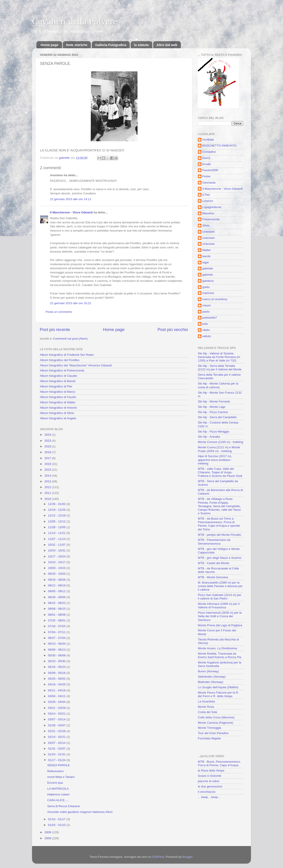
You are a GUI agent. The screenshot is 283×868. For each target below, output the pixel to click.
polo (205, 324)
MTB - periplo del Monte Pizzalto (219, 535)
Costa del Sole (208, 712)
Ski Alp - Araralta (209, 437)
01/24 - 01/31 (57, 754)
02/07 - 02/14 (57, 743)
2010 (48, 499)
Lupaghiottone (212, 207)
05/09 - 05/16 (57, 673)
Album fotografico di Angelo (58, 418)
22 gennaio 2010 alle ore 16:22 (71, 303)
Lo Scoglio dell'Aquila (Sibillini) (218, 687)
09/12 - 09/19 (57, 585)
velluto (207, 336)
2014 (48, 476)
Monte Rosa (206, 707)
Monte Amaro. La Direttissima (217, 648)
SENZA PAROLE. (59, 765)
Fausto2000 (210, 170)
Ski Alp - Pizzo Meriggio (214, 432)
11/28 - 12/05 (57, 527)
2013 (48, 481)
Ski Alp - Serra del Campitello (217, 417)
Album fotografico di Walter (58, 402)
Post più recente (55, 330)
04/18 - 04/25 (57, 684)
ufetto (206, 330)
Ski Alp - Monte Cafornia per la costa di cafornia (218, 385)
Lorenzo (208, 201)
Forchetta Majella (209, 738)
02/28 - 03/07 (57, 725)
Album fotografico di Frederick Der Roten (67, 355)
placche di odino (209, 781)
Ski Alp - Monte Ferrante (214, 401)
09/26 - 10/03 (57, 574)
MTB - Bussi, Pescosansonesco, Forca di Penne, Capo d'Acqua (219, 763)
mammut (208, 293)
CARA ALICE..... (58, 800)
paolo (206, 312)
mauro (207, 305)
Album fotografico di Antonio (58, 408)
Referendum (55, 771)
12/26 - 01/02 (57, 504)
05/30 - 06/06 (57, 655)
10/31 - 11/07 (57, 545)
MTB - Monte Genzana (213, 577)
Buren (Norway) (208, 671)
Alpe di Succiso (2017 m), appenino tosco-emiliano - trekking (215, 460)
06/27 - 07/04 (57, 638)
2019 (48, 446)
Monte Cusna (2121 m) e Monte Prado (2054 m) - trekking (219, 449)
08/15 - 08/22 (57, 603)
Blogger (187, 857)
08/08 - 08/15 (57, 609)
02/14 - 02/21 (57, 737)
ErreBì (207, 164)
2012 (48, 487)
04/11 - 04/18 (57, 690)
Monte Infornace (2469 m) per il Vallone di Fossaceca (219, 606)
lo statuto (141, 45)
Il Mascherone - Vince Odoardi (71, 212)
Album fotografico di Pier (56, 386)
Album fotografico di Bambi (58, 381)
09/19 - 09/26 (57, 580)
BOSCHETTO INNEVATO (219, 146)
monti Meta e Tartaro (61, 777)
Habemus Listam (58, 794)
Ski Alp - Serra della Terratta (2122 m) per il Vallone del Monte (220, 368)
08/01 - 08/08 (57, 615)
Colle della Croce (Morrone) (216, 717)
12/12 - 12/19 (57, 515)
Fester (207, 176)
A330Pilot (158, 857)
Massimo (208, 213)
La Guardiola (206, 701)
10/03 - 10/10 (57, 568)
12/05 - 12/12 (57, 521)
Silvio (206, 225)
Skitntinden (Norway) (212, 677)
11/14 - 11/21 (57, 533)
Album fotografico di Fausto (58, 397)
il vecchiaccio (207, 792)
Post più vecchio (173, 330)
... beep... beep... (209, 797)
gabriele (208, 268)
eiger (206, 262)
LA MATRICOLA (58, 789)
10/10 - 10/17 (57, 562)
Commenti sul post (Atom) (70, 339)
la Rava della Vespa (211, 770)
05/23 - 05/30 (57, 661)
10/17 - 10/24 (57, 556)
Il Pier (206, 195)
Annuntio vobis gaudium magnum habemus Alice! (80, 812)
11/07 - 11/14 (57, 539)
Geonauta (209, 183)
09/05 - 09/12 (57, 591)
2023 (48, 441)
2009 (48, 832)
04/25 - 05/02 (57, 679)
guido (206, 287)
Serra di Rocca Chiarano (64, 806)
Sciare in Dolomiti (209, 776)
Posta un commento (59, 312)
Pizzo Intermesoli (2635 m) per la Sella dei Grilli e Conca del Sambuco (220, 616)
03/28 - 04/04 (57, 702)
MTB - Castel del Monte (214, 563)
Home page (50, 45)
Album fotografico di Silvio (57, 413)
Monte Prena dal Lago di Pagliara (220, 625)
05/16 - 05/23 (57, 667)
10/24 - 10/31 (57, 550)
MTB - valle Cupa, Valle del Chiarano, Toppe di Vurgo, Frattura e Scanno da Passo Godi (220, 472)
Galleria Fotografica (111, 45)
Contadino (209, 152)
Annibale (208, 140)
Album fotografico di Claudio (58, 376)
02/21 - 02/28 (57, 731)
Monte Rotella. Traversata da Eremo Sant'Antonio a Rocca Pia (220, 655)
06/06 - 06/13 (57, 650)
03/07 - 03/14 (57, 719)
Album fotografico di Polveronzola (62, 370)
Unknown (208, 232)
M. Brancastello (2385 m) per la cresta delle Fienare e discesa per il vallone (220, 586)
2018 (48, 452)
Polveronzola (211, 219)
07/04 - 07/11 (57, 632)
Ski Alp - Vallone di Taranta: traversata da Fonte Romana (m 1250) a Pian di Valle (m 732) (219, 357)
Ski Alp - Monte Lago (212, 407)
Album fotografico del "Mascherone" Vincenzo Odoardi (76, 365)
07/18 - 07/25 (57, 626)
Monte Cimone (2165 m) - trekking (221, 442)
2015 (48, 470)
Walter (207, 250)
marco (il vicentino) (215, 299)
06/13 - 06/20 (57, 644)
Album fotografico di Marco (58, 392)
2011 (48, 493)
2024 (48, 435)
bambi (206, 256)
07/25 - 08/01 (57, 620)
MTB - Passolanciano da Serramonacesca (214, 542)
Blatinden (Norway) (211, 682)
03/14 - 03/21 (57, 714)
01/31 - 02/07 (57, 749)
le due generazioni (210, 786)
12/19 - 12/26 (57, 510)
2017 (48, 458)
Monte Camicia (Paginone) (216, 723)
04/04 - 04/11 (57, 696)
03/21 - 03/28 (57, 708)
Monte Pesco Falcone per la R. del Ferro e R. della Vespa (218, 694)
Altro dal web (167, 45)
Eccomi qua (55, 783)
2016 (48, 464)
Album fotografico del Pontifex (60, 360)
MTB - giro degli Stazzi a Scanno (220, 558)
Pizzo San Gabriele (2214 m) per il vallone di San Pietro (220, 597)
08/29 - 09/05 (57, 597)
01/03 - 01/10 (57, 825)
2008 (48, 838)
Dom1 (206, 158)
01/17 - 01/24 (57, 760)
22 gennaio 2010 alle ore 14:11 (71, 199)
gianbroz (208, 281)
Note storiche (77, 45)
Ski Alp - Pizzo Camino (213, 412)
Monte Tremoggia (209, 728)
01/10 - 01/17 (57, 819)
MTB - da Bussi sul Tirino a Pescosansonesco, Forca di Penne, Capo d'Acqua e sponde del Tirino (219, 524)
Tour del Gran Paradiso (213, 733)
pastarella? (210, 318)
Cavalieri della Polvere (75, 21)
